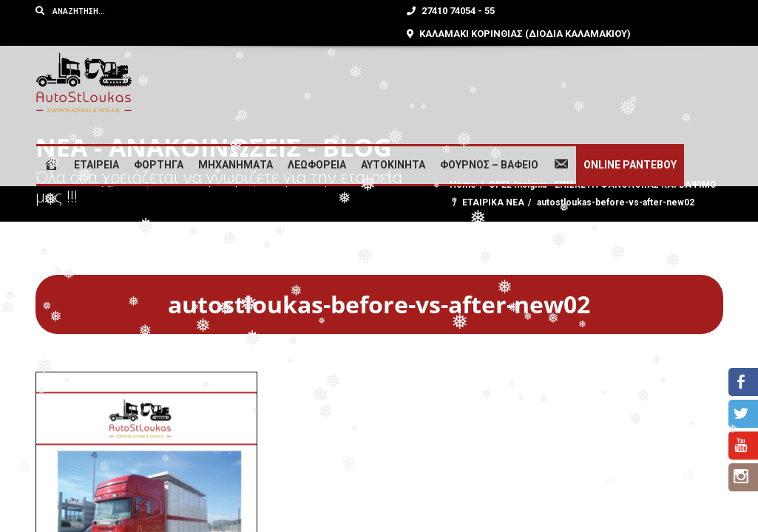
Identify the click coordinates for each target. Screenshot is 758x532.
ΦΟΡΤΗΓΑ (159, 165)
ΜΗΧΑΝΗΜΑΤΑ (236, 165)
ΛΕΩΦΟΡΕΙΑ (317, 165)
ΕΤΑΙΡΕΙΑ (97, 165)
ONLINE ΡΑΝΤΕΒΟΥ (630, 165)
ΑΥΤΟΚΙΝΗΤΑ (393, 165)
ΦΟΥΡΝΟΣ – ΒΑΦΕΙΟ (489, 165)
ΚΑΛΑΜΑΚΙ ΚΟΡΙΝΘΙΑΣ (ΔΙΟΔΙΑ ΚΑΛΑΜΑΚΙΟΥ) (519, 34)
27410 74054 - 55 (451, 11)
